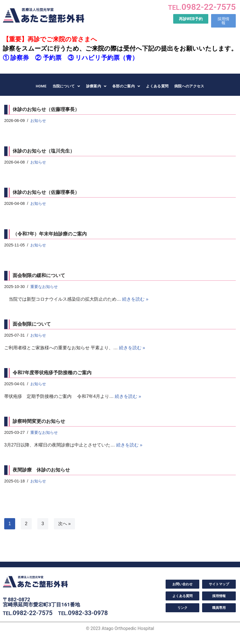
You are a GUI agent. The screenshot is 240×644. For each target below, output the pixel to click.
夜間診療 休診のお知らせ (41, 471)
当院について (66, 86)
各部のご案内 (126, 86)
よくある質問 (157, 86)
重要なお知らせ (44, 287)
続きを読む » (135, 299)
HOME (41, 86)
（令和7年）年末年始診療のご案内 (50, 234)
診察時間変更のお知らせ (39, 422)
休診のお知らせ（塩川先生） (44, 151)
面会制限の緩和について (39, 276)
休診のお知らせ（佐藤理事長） (46, 109)
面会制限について (32, 324)
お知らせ (38, 121)
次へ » (64, 524)
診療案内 (96, 86)
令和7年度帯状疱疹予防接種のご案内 (52, 373)
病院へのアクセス (189, 86)
